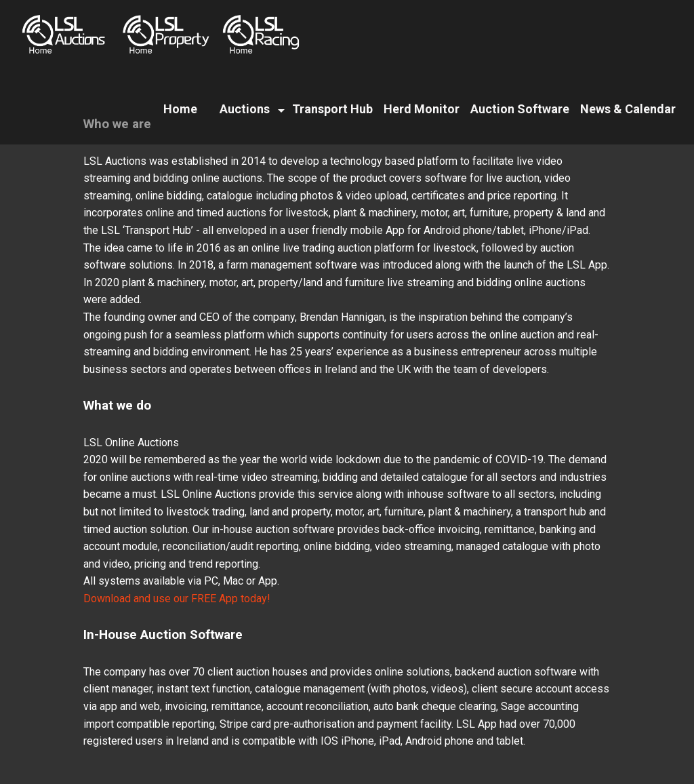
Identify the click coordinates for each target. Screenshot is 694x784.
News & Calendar (628, 109)
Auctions (245, 109)
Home (180, 109)
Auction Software (520, 109)
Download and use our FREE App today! (177, 599)
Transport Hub (332, 109)
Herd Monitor (422, 109)
